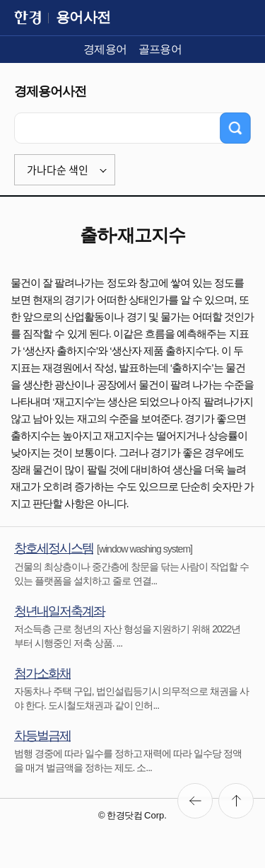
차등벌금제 (42, 736)
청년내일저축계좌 (59, 611)
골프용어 (160, 49)
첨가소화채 (42, 673)
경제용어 (105, 49)
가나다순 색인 (58, 170)
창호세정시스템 (54, 548)
